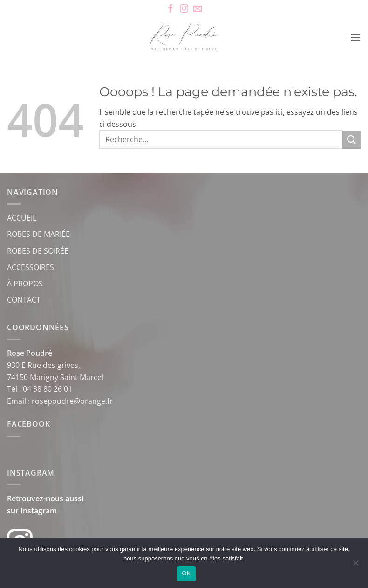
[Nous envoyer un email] (198, 9)
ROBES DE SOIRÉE (38, 251)
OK (186, 573)
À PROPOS (25, 284)
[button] (355, 37)
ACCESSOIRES (31, 267)
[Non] (355, 566)
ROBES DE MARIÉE (38, 234)
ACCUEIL (22, 218)
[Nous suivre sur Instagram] (184, 9)
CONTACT (24, 300)
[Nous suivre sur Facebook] (170, 9)
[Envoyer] (352, 140)
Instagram (39, 511)
